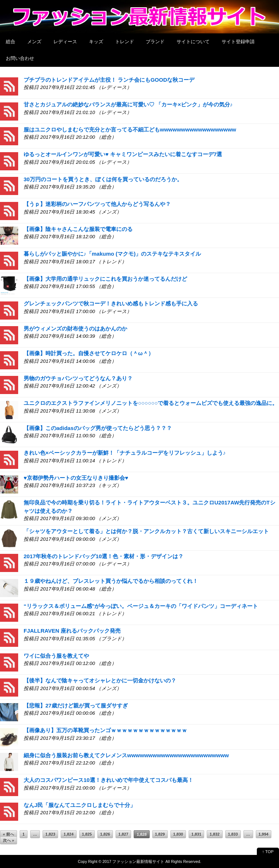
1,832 (215, 834)
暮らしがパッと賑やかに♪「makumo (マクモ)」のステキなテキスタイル (112, 254)
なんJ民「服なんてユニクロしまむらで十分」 (80, 805)
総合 (11, 42)
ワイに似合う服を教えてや (56, 656)
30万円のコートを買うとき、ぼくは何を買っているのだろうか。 (103, 179)
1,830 (178, 834)
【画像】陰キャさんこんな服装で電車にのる (78, 229)
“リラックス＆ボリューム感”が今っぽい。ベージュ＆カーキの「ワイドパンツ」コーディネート (141, 606)
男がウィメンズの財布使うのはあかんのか (75, 328)
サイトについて (193, 42)
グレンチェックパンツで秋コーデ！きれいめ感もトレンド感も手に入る (111, 303)
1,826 (105, 834)
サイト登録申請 (238, 42)
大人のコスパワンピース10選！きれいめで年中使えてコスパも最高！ (108, 780)
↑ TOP (268, 852)
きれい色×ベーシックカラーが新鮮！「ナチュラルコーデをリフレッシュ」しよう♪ (125, 453)
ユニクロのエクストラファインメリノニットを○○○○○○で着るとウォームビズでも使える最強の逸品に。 (151, 403)
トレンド (125, 42)
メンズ (34, 42)
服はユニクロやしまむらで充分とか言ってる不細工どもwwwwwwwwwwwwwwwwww (130, 129)
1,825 (87, 834)
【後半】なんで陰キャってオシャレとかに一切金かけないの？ (100, 680)
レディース (65, 42)
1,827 (123, 834)
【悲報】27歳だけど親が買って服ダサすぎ (76, 705)
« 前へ (9, 834)
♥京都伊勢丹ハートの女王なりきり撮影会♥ (76, 478)
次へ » (9, 840)
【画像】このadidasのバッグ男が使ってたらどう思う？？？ (98, 428)
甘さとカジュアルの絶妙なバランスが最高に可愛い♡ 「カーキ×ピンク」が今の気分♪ (128, 104)
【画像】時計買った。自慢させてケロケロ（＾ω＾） (89, 353)
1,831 (196, 834)
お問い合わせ (20, 58)
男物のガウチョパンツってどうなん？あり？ (78, 378)
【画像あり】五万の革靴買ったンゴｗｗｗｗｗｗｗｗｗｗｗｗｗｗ (105, 730)
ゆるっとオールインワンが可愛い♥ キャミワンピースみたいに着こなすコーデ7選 (123, 154)
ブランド (155, 42)
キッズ (96, 42)
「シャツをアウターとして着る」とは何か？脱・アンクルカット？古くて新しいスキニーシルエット (146, 531)
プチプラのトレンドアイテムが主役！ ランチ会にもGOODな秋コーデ (109, 80)
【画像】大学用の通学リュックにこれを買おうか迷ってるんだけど (105, 279)
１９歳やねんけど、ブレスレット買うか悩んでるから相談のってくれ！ (111, 581)
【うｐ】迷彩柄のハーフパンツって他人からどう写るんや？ (97, 204)
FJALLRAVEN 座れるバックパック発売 (72, 631)
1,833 (233, 834)
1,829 (160, 834)
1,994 (264, 834)
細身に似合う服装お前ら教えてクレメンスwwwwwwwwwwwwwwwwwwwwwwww (126, 755)
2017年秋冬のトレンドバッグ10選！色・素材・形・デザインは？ (104, 556)
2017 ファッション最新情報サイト (133, 861)
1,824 (68, 834)
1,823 (50, 834)
